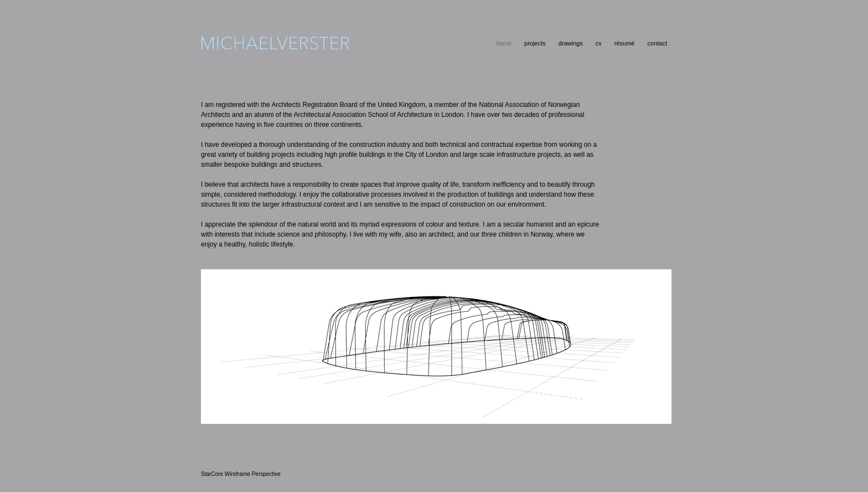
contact (657, 43)
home (504, 43)
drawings (571, 43)
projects (535, 43)
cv (599, 43)
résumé (625, 43)
